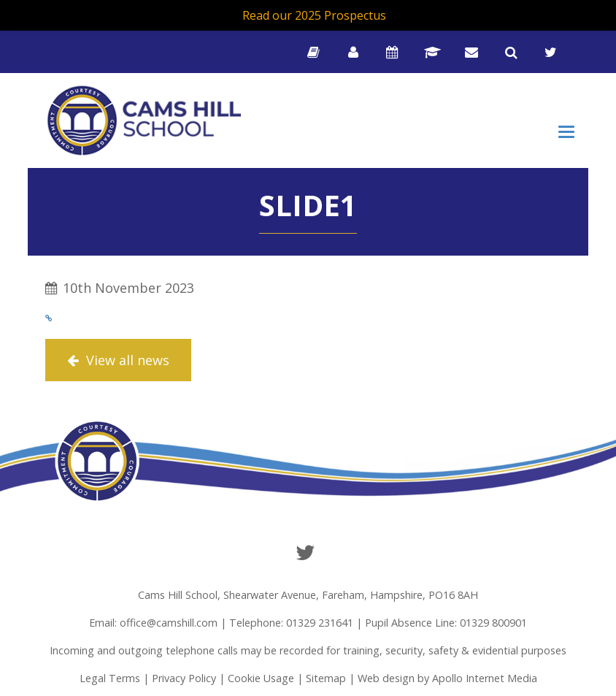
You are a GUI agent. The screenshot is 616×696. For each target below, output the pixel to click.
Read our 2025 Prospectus (314, 15)
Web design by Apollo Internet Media (447, 678)
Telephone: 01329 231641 (291, 623)
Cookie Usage (261, 678)
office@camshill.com (169, 623)
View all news (118, 360)
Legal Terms (110, 678)
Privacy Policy (184, 678)
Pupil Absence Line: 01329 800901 (446, 623)
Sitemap (326, 678)
